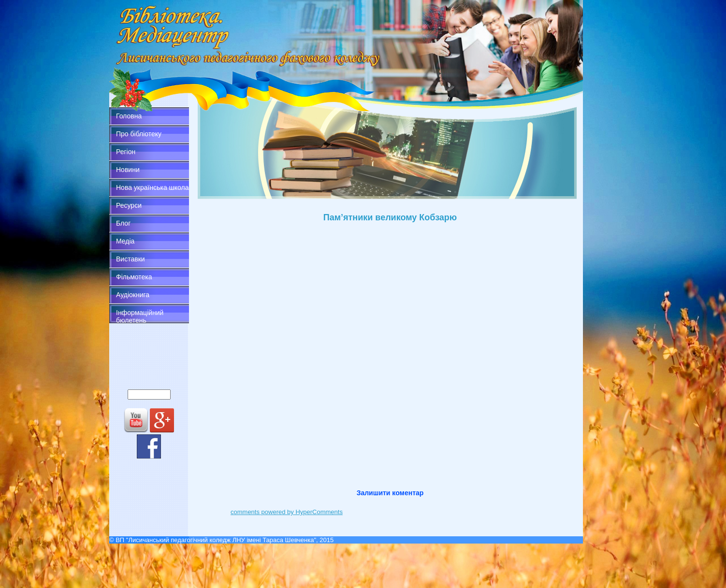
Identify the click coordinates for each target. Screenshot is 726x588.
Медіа (125, 241)
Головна (129, 116)
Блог (123, 223)
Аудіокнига (133, 295)
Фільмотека (134, 277)
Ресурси (129, 205)
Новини (128, 170)
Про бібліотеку (139, 134)
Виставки (131, 259)
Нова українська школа (152, 187)
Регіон (126, 152)
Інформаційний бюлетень (140, 316)
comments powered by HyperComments (287, 512)
